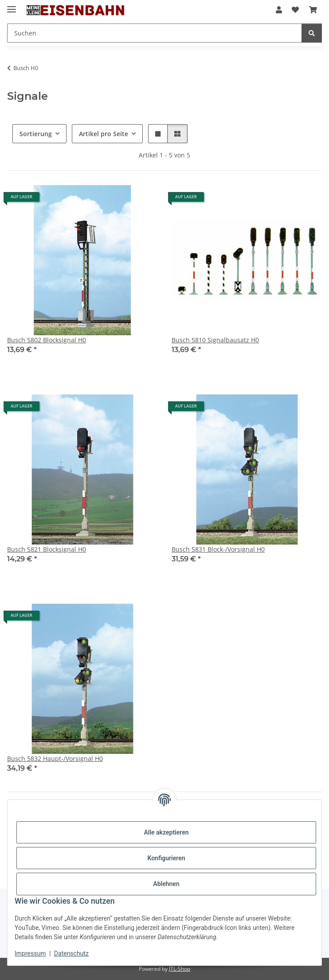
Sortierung (36, 134)
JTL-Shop (180, 969)
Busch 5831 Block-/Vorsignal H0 (218, 549)
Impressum (30, 953)
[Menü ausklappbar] (12, 6)
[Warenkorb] (313, 10)
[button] (279, 10)
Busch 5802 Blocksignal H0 (47, 340)
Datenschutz (71, 953)
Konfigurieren (166, 858)
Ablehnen (166, 884)
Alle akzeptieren (166, 832)
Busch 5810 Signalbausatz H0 (215, 340)
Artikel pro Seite (104, 134)
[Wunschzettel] (295, 10)
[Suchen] (155, 33)
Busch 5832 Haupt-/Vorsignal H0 (55, 759)
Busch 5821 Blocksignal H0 (47, 549)
